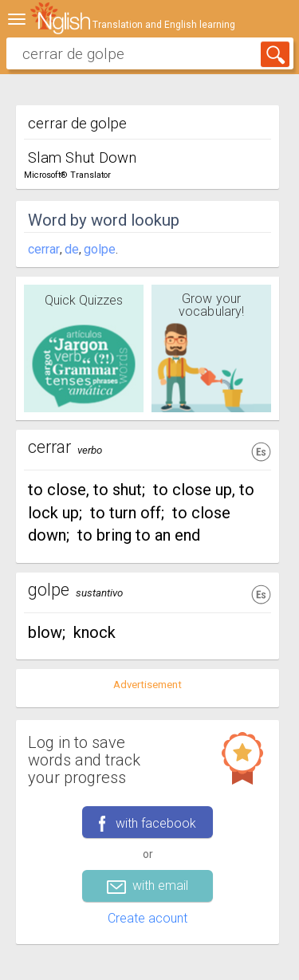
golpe (100, 249)
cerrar (44, 249)
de (72, 249)
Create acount (148, 918)
